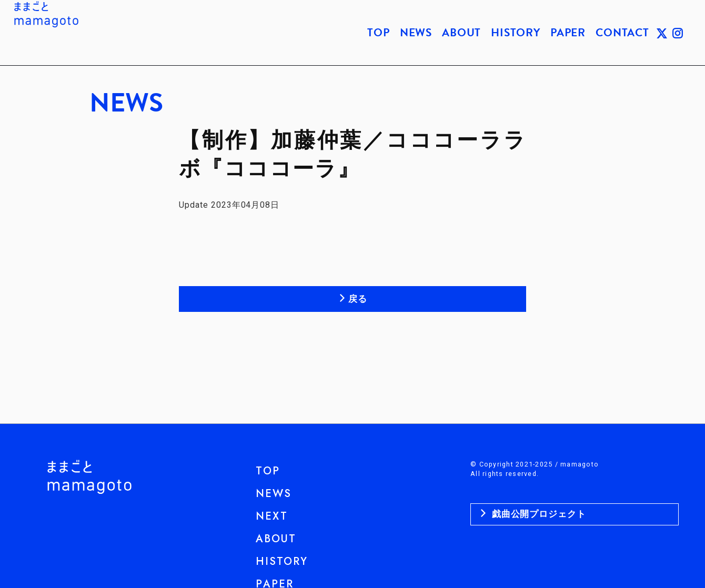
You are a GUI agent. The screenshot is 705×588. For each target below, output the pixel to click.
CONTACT (622, 33)
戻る (358, 299)
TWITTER (662, 33)
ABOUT (461, 33)
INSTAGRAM (678, 33)
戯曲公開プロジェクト (537, 514)
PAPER (568, 33)
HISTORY (516, 33)
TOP (379, 33)
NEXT (272, 516)
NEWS (416, 33)
